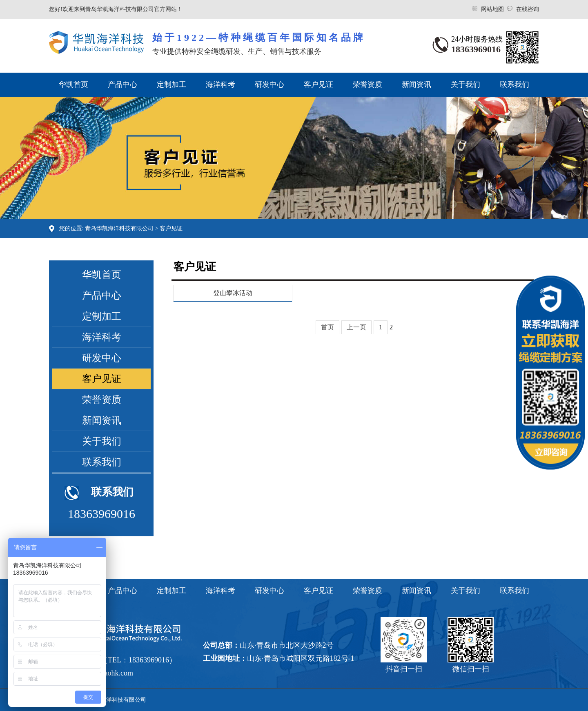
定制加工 (171, 84)
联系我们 (514, 84)
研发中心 (269, 84)
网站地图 (493, 9)
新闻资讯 (416, 84)
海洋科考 (220, 84)
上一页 (356, 327)
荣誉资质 (367, 84)
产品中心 (122, 84)
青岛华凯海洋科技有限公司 (119, 228)
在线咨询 (528, 9)
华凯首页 (73, 84)
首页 (327, 327)
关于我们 (465, 84)
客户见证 (318, 84)
